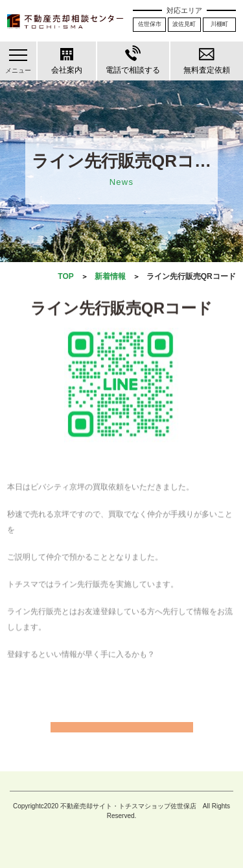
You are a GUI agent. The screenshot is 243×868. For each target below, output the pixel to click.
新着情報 (110, 276)
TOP (65, 276)
